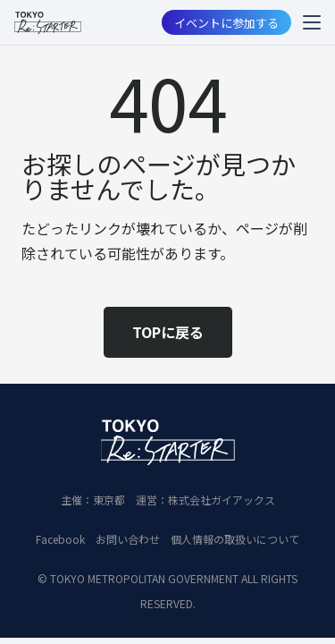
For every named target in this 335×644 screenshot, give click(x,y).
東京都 (109, 500)
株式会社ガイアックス (222, 500)
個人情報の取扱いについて (235, 539)
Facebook (60, 539)
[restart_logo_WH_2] (168, 442)
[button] (312, 22)
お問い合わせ (128, 539)
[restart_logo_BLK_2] (48, 23)
